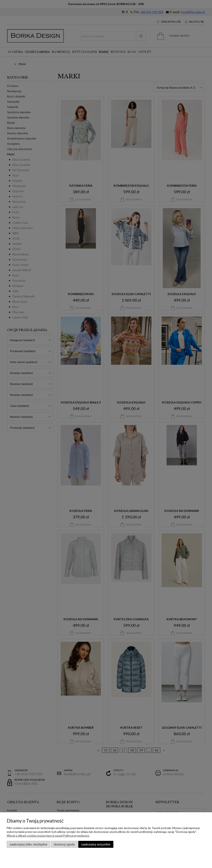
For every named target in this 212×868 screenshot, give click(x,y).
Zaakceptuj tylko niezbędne (28, 844)
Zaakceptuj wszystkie (96, 844)
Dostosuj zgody (64, 844)
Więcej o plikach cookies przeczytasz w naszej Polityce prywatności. (48, 836)
